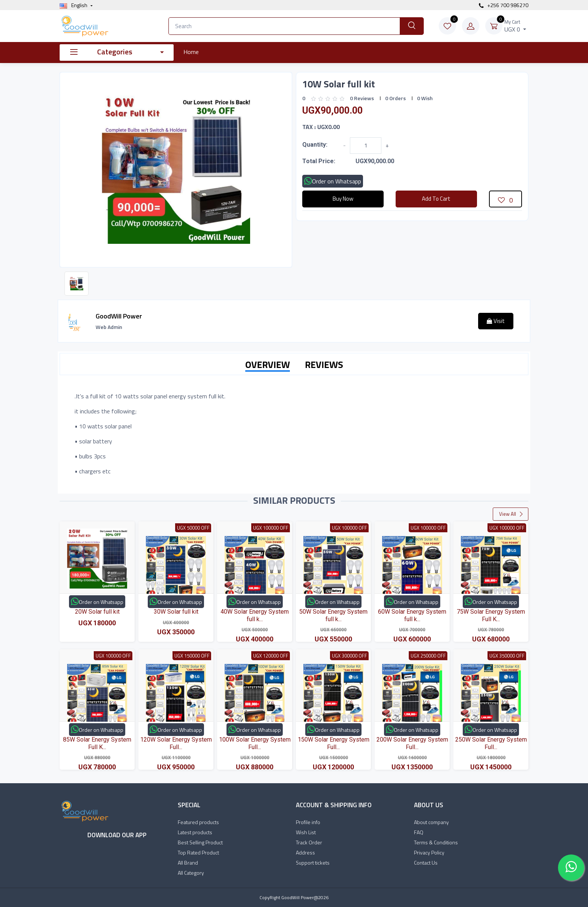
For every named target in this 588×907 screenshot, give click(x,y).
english (74, 5)
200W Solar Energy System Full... (412, 743)
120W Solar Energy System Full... (176, 743)
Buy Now (343, 199)
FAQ (419, 832)
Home (191, 52)
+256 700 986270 (504, 5)
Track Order (309, 842)
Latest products (195, 832)
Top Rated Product (198, 852)
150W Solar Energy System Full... (334, 743)
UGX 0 (515, 26)
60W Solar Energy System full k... (412, 615)
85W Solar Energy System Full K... (97, 743)
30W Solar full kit (176, 612)
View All (511, 514)
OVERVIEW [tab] (268, 365)
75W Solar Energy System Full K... (491, 615)
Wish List (306, 832)
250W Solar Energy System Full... (491, 743)
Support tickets (313, 863)
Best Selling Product (200, 842)
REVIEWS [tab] (324, 365)
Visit (496, 321)
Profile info (308, 822)
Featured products (198, 822)
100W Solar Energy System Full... (255, 743)
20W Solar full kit (97, 612)
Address (305, 852)
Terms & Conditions (436, 842)
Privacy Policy (429, 852)
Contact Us (426, 863)
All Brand (188, 863)
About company (431, 822)
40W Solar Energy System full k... (255, 615)
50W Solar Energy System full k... (333, 615)
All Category (191, 873)
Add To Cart (436, 199)
